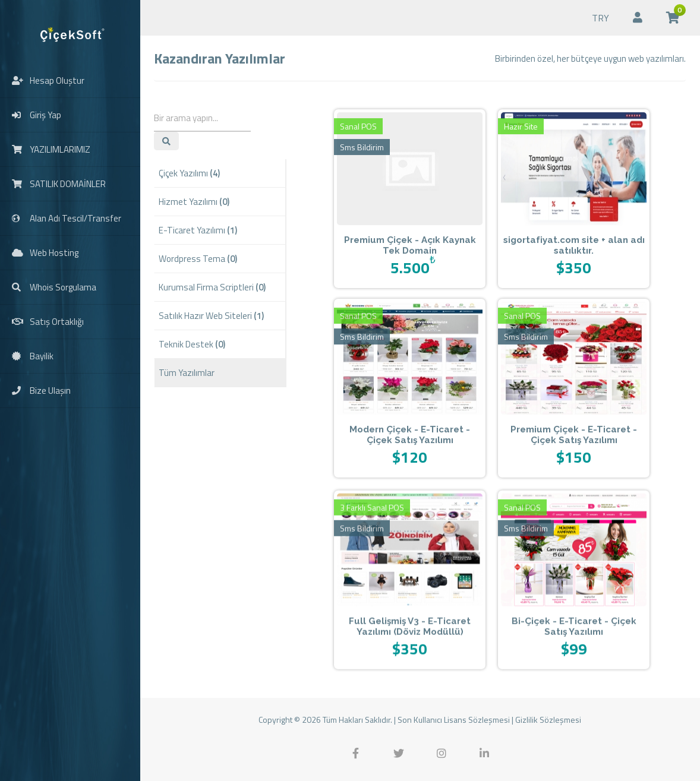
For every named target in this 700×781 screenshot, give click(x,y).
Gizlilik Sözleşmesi (548, 720)
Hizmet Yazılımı (194, 202)
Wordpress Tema (198, 259)
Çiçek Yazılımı (189, 173)
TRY (600, 18)
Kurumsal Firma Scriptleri (212, 287)
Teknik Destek (192, 344)
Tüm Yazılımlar (187, 373)
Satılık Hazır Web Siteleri (211, 316)
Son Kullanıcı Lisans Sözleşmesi (454, 720)
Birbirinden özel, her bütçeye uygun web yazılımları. (590, 59)
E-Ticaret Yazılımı (198, 230)
